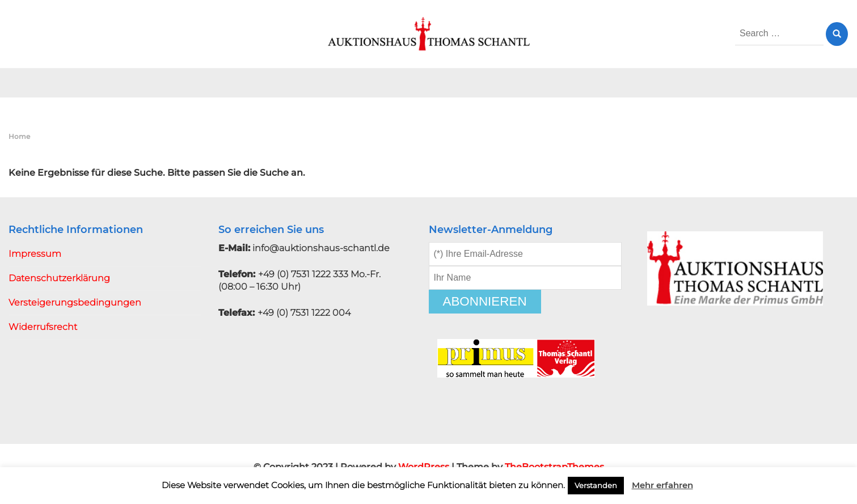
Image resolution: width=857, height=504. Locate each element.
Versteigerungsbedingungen (75, 302)
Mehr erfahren (662, 485)
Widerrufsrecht (43, 327)
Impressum (35, 254)
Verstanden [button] (596, 485)
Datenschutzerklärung (59, 278)
